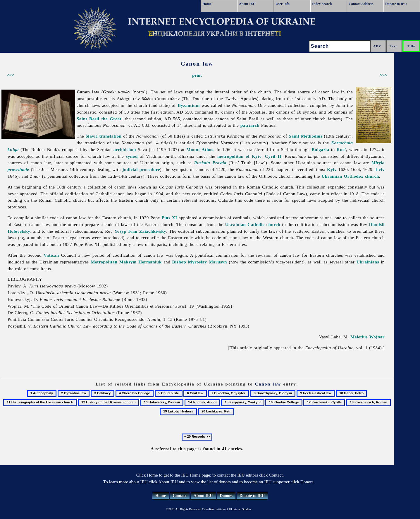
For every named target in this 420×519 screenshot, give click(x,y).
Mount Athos (200, 149)
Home (207, 4)
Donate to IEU (396, 4)
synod (132, 156)
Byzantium (189, 105)
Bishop (179, 262)
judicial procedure (141, 169)
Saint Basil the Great (99, 119)
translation (111, 136)
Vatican (51, 255)
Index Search (322, 4)
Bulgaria (320, 149)
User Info (283, 4)
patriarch (250, 125)
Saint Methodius (305, 136)
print (197, 75)
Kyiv (332, 169)
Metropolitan (104, 262)
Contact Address (361, 4)
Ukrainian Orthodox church (350, 176)
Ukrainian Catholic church (253, 224)
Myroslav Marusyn (207, 262)
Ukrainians (368, 262)
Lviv (380, 169)
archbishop (125, 149)
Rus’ (341, 149)
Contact (180, 496)
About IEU (247, 4)
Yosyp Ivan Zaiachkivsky (140, 231)
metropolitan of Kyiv (239, 156)
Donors (226, 496)
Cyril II (273, 156)
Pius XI (169, 218)
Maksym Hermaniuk (141, 262)
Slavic (92, 136)
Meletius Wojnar (368, 337)
